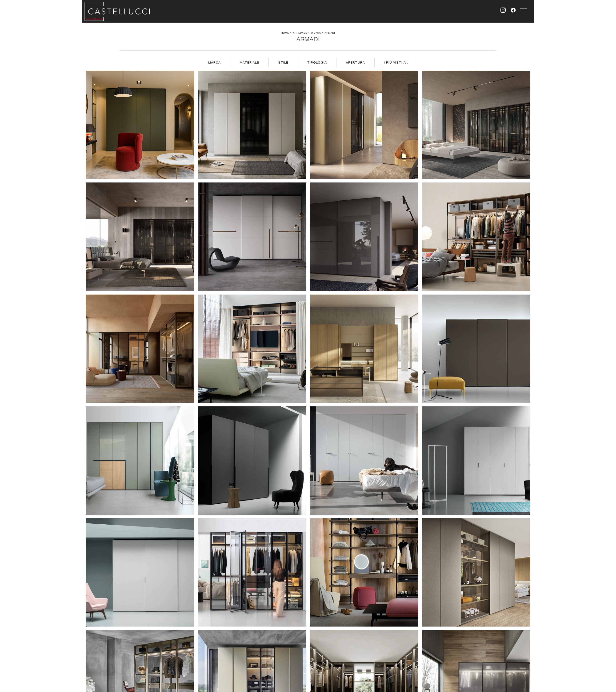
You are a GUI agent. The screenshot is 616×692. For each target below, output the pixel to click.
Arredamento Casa (307, 33)
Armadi (330, 33)
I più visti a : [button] (396, 62)
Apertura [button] (355, 62)
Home (285, 33)
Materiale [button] (249, 62)
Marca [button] (214, 62)
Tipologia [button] (317, 62)
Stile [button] (283, 62)
